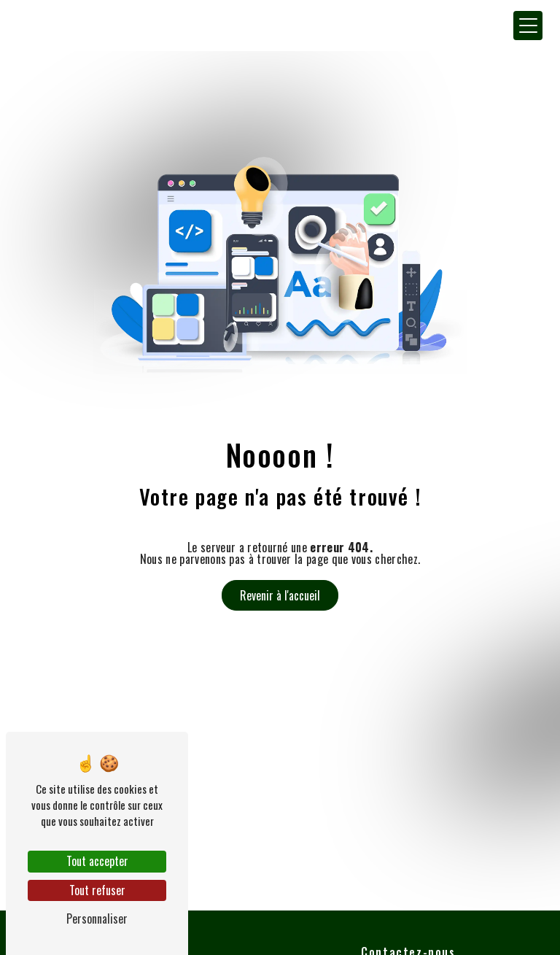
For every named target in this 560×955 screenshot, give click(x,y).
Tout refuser (97, 890)
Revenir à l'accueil (280, 595)
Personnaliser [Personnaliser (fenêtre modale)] (97, 919)
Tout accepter (97, 861)
